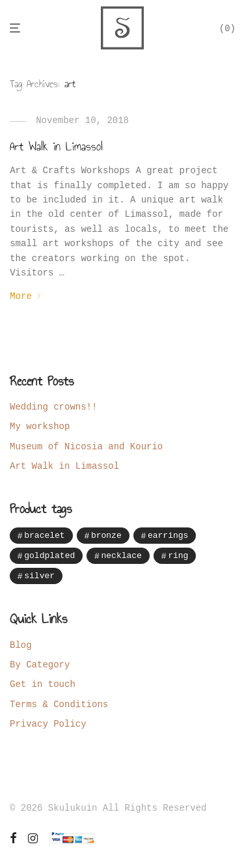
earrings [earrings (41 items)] (168, 535)
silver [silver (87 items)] (39, 577)
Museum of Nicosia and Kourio (86, 446)
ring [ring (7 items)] (178, 556)
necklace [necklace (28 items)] (121, 556)
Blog (21, 646)
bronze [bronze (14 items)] (106, 535)
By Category (40, 666)
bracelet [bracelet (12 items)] (44, 535)
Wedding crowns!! (53, 407)
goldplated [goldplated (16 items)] (49, 556)
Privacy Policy (48, 726)
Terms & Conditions (59, 706)
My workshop (40, 426)
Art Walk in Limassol (56, 147)
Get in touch (43, 686)
